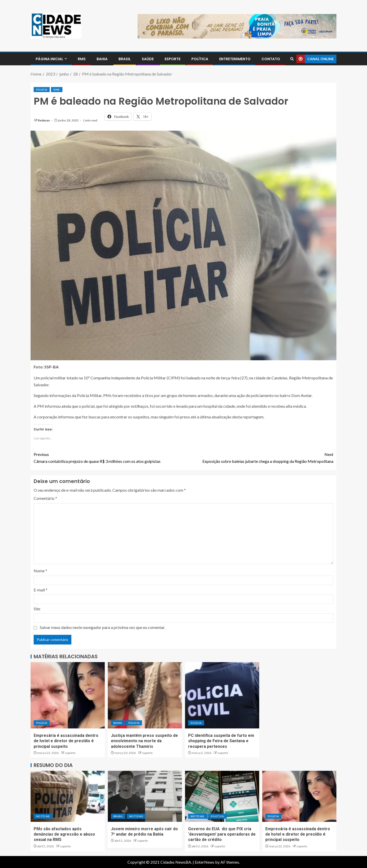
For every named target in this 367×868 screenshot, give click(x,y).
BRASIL (125, 59)
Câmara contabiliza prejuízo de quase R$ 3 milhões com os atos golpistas (109, 457)
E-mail (41, 590)
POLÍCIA (42, 90)
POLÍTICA (200, 59)
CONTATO (271, 59)
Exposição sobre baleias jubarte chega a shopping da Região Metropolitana (258, 457)
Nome (40, 571)
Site (37, 609)
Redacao (44, 120)
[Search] (292, 59)
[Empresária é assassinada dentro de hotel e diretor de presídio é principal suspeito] (68, 695)
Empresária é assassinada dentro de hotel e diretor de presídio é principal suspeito (66, 741)
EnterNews (205, 862)
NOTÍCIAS (43, 816)
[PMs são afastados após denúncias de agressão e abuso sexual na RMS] (68, 796)
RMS (82, 59)
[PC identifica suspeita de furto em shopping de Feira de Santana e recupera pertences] (222, 695)
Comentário (45, 498)
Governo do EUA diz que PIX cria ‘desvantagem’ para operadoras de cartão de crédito (222, 834)
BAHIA (102, 59)
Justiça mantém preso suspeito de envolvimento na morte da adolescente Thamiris (144, 741)
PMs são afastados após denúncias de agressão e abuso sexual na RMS (64, 834)
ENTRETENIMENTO (235, 59)
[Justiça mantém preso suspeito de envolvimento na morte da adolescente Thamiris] (145, 695)
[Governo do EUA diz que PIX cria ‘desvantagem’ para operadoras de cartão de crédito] (222, 796)
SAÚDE (148, 59)
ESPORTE (173, 59)
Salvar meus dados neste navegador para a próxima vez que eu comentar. (102, 627)
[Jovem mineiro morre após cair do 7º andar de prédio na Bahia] (145, 796)
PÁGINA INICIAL (49, 59)
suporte (70, 753)
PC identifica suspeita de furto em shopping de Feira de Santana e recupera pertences (221, 741)
